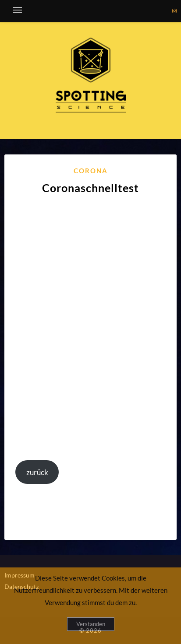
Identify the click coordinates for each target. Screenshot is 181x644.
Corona (91, 171)
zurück (37, 472)
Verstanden (91, 624)
